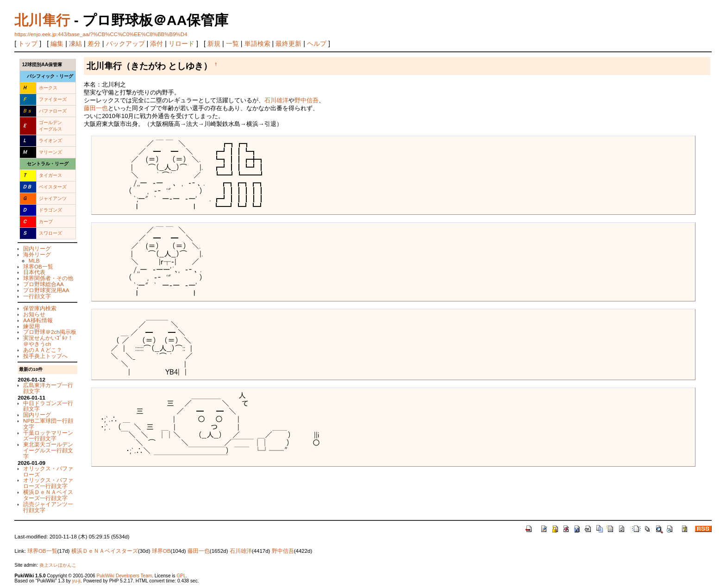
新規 (214, 44)
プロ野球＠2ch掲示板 (50, 332)
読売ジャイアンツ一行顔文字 (48, 507)
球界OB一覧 (38, 266)
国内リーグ (37, 248)
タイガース (50, 175)
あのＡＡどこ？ (43, 350)
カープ (46, 222)
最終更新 (288, 44)
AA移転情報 (38, 320)
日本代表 (34, 272)
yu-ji (76, 581)
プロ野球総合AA (44, 284)
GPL (181, 576)
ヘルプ (317, 44)
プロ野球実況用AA (46, 290)
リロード (181, 44)
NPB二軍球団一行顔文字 (48, 424)
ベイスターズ (53, 187)
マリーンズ (50, 152)
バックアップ (125, 44)
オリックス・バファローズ (48, 471)
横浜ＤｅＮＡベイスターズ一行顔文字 (48, 495)
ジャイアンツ (53, 198)
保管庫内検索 (40, 308)
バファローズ (53, 111)
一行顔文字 (37, 296)
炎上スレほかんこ (58, 565)
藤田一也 (96, 108)
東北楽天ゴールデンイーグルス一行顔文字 (48, 450)
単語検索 (257, 44)
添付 (156, 44)
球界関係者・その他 (48, 278)
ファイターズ (53, 99)
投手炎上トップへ (45, 356)
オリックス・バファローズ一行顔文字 (48, 483)
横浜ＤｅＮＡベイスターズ (105, 551)
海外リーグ (37, 254)
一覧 (232, 44)
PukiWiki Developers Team (124, 576)
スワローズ (50, 233)
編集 (57, 44)
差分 (94, 44)
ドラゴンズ (50, 210)
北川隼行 (42, 20)
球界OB (161, 551)
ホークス (48, 88)
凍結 (75, 44)
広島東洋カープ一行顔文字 (48, 388)
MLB (34, 260)
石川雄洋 (276, 100)
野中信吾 (307, 100)
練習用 (31, 326)
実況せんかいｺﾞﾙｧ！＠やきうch (48, 341)
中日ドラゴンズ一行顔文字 (48, 406)
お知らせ (34, 314)
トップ (28, 44)
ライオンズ (50, 141)
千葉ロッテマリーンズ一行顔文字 (48, 436)
